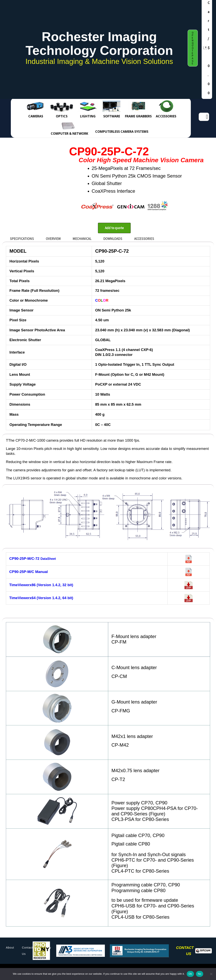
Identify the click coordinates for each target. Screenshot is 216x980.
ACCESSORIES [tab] (144, 239)
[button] (193, 48)
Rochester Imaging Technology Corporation (99, 44)
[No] (211, 974)
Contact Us (27, 951)
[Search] (207, 117)
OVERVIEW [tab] (53, 239)
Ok (190, 974)
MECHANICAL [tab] (82, 239)
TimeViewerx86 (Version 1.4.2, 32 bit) (41, 585)
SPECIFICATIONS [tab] (22, 239)
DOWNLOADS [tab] (113, 239)
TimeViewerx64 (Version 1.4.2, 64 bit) (41, 598)
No (200, 974)
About (10, 948)
